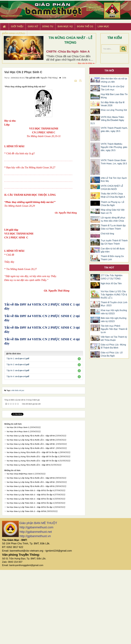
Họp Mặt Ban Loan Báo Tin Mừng (114, 96)
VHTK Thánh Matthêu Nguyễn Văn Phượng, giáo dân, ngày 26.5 (114, 147)
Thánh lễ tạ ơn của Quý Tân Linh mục (112, 88)
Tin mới (109, 71)
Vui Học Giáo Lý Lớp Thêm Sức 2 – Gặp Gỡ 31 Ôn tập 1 (30, 581)
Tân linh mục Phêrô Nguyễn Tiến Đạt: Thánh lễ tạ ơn (114, 329)
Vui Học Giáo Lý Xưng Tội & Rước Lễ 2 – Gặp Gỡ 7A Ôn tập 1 (33, 526)
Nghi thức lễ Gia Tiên (111, 283)
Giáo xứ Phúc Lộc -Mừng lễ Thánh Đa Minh (113, 346)
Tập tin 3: (18, 445)
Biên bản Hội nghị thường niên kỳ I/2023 (114, 320)
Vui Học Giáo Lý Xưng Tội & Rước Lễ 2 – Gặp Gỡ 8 (28, 539)
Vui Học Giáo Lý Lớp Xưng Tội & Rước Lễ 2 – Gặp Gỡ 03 (31, 552)
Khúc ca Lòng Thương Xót (114, 110)
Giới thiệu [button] (17, 26)
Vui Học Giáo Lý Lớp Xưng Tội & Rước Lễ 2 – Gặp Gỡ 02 (31, 556)
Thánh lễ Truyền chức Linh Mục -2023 (114, 304)
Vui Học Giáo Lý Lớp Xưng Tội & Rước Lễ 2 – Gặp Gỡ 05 (31, 514)
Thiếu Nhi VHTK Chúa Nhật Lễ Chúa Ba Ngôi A (113, 195)
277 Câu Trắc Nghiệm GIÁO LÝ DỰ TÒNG (112, 277)
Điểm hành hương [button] (14, 33)
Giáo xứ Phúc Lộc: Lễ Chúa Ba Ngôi (112, 354)
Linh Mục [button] (103, 26)
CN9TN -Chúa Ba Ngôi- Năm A (68, 52)
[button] (79, 433)
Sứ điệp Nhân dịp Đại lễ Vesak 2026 (113, 104)
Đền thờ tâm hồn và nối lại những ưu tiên (114, 80)
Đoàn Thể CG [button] (85, 26)
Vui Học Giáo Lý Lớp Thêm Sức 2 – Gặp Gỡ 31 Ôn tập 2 (30, 577)
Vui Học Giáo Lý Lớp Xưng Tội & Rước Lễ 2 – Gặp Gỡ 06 (31, 518)
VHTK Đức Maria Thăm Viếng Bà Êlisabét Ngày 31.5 (107, 120)
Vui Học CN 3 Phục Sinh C (18, 501)
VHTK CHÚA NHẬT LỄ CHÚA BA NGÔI (112, 188)
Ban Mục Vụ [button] (65, 26)
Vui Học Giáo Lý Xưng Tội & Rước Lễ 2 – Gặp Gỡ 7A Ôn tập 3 (33, 535)
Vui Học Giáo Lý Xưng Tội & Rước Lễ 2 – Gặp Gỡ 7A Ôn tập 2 (33, 531)
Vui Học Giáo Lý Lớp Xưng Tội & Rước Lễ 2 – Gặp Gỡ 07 (31, 522)
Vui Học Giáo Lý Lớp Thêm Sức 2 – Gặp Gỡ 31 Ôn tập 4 (30, 569)
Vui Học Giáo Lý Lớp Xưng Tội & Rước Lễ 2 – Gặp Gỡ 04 (31, 510)
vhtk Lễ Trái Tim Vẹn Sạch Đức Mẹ (114, 180)
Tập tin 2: (18, 439)
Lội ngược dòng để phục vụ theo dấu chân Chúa (113, 219)
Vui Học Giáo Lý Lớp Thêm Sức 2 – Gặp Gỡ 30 (26, 585)
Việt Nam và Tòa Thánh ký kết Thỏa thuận (114, 338)
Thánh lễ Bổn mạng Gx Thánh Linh (112, 258)
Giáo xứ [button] (33, 26)
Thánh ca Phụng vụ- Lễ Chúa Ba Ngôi (112, 204)
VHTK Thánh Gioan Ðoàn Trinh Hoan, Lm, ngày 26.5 (114, 162)
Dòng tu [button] (48, 26)
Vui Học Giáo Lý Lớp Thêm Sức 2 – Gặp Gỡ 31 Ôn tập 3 (30, 573)
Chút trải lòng (108, 234)
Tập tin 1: (18, 433)
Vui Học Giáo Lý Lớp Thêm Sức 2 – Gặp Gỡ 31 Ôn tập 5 (30, 565)
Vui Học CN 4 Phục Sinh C (18, 506)
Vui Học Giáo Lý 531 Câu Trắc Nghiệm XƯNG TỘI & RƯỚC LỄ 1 (114, 295)
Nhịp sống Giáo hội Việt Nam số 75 (113, 211)
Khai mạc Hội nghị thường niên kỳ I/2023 (114, 312)
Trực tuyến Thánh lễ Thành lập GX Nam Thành (114, 242)
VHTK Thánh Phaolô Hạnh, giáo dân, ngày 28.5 (114, 130)
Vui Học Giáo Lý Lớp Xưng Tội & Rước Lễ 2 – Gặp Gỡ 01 (31, 560)
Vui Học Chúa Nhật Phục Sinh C (20, 548)
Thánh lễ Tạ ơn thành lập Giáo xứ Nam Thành (113, 227)
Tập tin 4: (18, 451)
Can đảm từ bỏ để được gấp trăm (113, 250)
